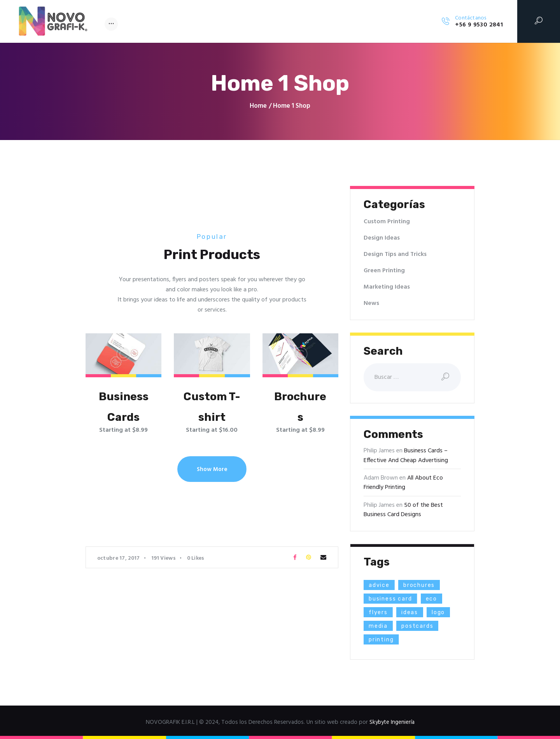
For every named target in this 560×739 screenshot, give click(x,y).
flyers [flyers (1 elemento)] (378, 612)
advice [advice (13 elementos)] (379, 585)
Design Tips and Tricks (395, 254)
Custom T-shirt (212, 407)
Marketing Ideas (387, 287)
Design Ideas (382, 238)
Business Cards (124, 407)
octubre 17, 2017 (119, 559)
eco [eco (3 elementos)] (432, 599)
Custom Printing (387, 222)
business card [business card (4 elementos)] (391, 599)
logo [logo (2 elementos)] (439, 612)
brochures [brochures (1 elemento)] (420, 585)
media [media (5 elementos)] (378, 626)
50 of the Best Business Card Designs (403, 510)
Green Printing (384, 271)
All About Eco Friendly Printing (403, 483)
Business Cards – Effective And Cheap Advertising (406, 456)
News (371, 303)
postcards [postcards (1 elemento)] (418, 626)
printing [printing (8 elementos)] (381, 640)
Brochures (300, 407)
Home (258, 106)
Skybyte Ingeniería (392, 722)
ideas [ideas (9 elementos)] (410, 612)
